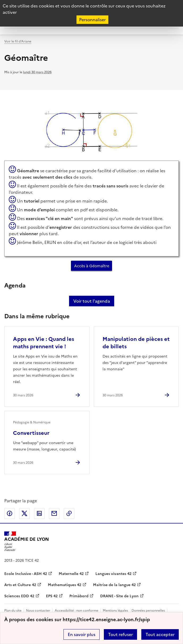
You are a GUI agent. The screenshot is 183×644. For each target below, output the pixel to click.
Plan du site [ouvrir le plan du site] (13, 611)
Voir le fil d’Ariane (18, 41)
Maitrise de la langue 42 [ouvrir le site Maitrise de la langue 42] (114, 585)
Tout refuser (120, 634)
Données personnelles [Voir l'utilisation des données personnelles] (148, 611)
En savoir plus (82, 634)
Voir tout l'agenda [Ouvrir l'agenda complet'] (92, 301)
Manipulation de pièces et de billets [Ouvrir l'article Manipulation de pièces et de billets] (136, 343)
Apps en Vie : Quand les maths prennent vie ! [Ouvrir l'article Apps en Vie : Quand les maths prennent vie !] (44, 343)
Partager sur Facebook (10, 513)
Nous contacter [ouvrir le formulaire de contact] (38, 611)
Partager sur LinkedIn (39, 513)
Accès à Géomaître (92, 266)
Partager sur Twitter (24, 513)
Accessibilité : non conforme (76, 611)
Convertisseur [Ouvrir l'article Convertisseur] (31, 433)
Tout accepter (160, 634)
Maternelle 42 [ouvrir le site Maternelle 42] (71, 574)
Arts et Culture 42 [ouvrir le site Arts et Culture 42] (20, 585)
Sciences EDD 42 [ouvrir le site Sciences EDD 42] (19, 596)
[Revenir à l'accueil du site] (27, 541)
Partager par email (54, 513)
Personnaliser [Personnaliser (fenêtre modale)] (92, 20)
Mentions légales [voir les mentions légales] (115, 611)
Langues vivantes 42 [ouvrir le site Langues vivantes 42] (113, 574)
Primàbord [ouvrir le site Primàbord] (79, 596)
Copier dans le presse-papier (69, 513)
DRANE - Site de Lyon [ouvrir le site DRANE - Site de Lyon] (119, 596)
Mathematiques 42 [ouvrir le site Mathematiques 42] (65, 585)
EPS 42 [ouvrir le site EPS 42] (52, 596)
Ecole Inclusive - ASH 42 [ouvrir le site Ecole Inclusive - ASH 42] (26, 574)
